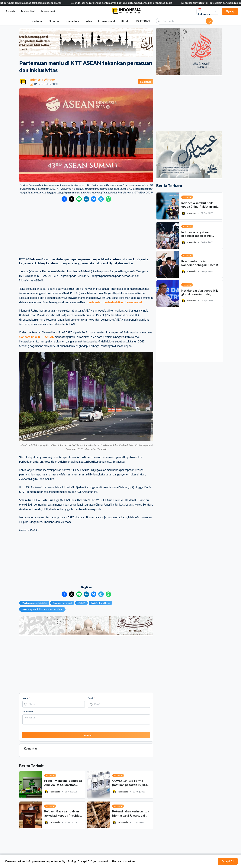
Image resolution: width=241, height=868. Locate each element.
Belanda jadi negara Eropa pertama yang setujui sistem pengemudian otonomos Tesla (125, 3)
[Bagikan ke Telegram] (101, 199)
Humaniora (72, 21)
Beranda (10, 11)
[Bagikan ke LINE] (79, 199)
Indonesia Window (43, 79)
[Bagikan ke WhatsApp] (108, 199)
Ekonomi (54, 21)
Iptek (89, 21)
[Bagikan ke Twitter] (72, 199)
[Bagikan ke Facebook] (64, 199)
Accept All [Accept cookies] (228, 861)
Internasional (106, 21)
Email (91, 698)
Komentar (28, 712)
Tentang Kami (28, 11)
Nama (26, 698)
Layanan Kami (48, 11)
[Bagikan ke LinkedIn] (86, 199)
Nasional (37, 21)
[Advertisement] (86, 230)
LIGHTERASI (142, 21)
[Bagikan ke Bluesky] (94, 199)
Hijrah (125, 21)
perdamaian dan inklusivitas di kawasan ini (114, 302)
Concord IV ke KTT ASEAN (37, 337)
